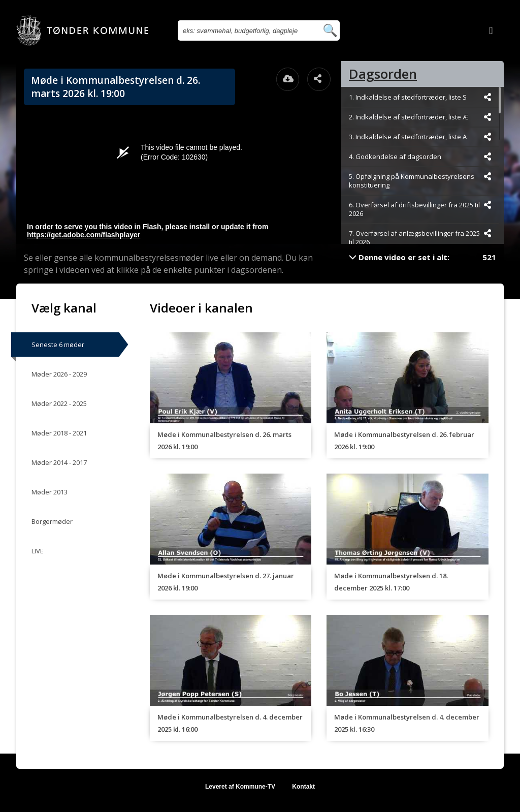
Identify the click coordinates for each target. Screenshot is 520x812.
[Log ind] (491, 30)
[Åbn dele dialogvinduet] (319, 79)
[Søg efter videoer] (248, 30)
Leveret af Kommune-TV (240, 787)
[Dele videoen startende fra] (487, 97)
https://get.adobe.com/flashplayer (84, 235)
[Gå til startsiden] (82, 30)
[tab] (422, 74)
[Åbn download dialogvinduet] (288, 79)
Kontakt (303, 787)
